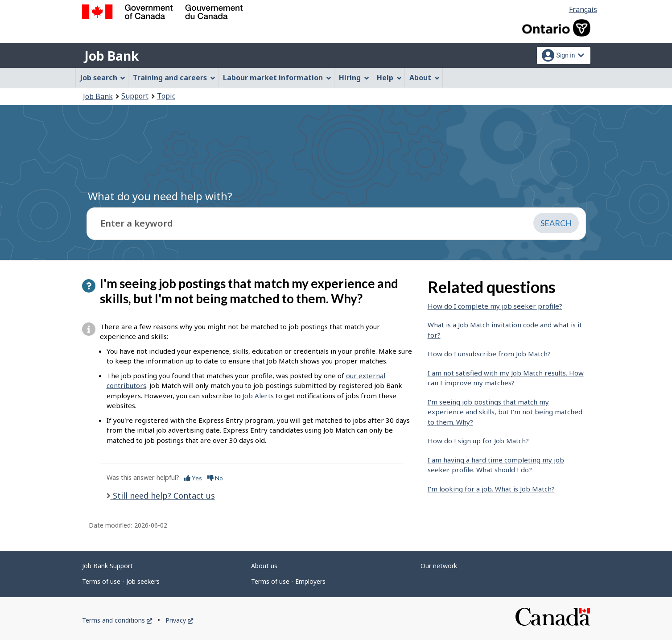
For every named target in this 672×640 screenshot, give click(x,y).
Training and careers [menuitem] (174, 78)
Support (135, 96)
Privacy (179, 620)
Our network (439, 566)
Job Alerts (258, 396)
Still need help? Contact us (163, 495)
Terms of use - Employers (288, 581)
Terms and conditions (117, 620)
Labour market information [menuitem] (277, 78)
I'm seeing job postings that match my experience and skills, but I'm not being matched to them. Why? (505, 412)
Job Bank (111, 56)
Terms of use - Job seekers (121, 581)
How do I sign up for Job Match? (478, 441)
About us (264, 566)
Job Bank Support (107, 566)
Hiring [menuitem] (354, 78)
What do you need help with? (160, 196)
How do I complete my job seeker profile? (495, 306)
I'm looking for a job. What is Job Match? (491, 489)
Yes (193, 478)
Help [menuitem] (389, 78)
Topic (166, 96)
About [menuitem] (425, 78)
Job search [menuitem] (103, 78)
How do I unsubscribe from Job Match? (489, 354)
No (215, 478)
